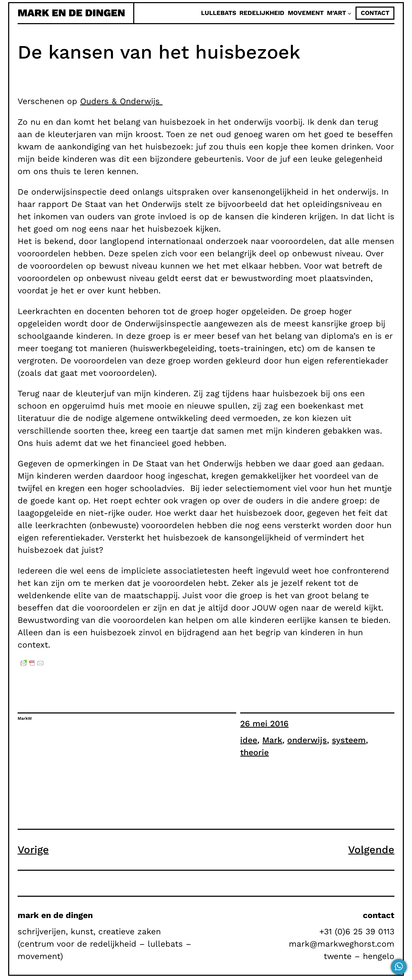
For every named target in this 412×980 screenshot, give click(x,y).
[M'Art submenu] (349, 13)
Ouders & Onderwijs (121, 101)
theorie (254, 752)
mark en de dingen (71, 13)
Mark (272, 740)
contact (375, 13)
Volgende (371, 850)
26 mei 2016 (264, 724)
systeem (349, 740)
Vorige (33, 850)
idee (249, 740)
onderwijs (307, 740)
